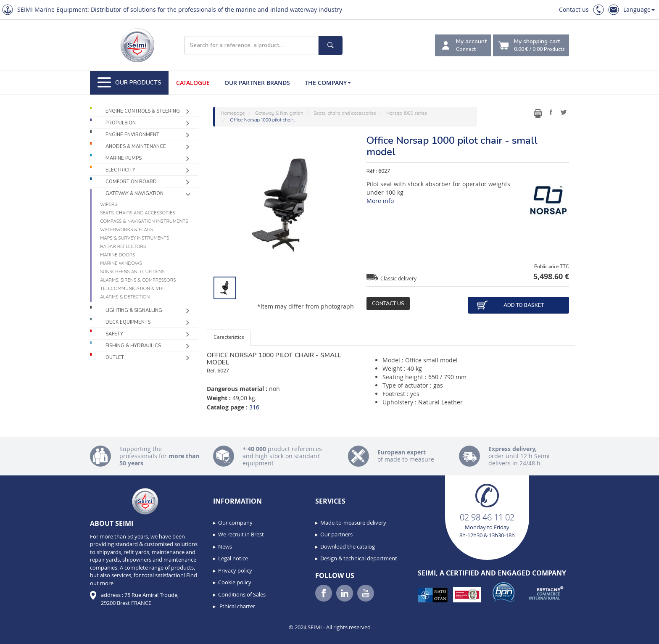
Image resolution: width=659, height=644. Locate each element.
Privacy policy (235, 570)
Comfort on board (131, 182)
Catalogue (193, 83)
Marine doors (117, 255)
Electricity (120, 170)
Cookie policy (235, 582)
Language (639, 9)
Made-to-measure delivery (353, 523)
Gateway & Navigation (134, 194)
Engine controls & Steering (143, 111)
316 (254, 407)
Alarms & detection (125, 297)
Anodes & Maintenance (136, 146)
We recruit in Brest (241, 534)
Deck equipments (128, 322)
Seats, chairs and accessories (138, 213)
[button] (25, 635)
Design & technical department (359, 558)
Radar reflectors (123, 246)
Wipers (108, 204)
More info (380, 201)
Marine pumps (124, 158)
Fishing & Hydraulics (133, 346)
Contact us (574, 9)
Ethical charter (237, 606)
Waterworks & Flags (127, 230)
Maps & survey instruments (134, 238)
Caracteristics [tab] (229, 337)
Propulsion (121, 123)
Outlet (115, 358)
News (225, 546)
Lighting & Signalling (134, 310)
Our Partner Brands (257, 83)
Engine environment (132, 135)
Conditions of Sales (242, 594)
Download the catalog (348, 546)
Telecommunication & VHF (133, 288)
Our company (235, 523)
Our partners (336, 534)
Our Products (129, 83)
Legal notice (233, 558)
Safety (114, 334)
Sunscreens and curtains (132, 272)
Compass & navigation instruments (144, 221)
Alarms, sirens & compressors (138, 280)
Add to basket (510, 305)
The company (328, 83)
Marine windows (121, 263)
